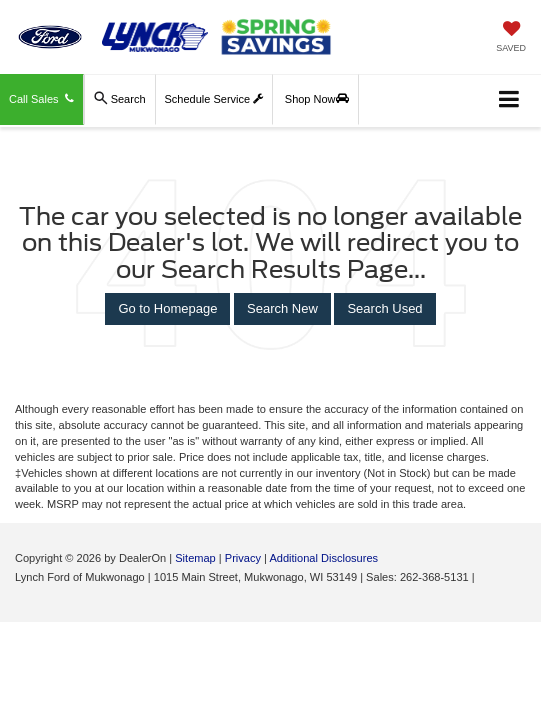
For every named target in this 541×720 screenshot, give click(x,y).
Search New (282, 308)
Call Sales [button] (41, 99)
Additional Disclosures (323, 558)
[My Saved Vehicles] (511, 38)
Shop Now (317, 99)
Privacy (243, 558)
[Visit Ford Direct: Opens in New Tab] (483, 577)
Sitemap (195, 558)
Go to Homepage (167, 308)
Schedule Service (214, 99)
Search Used (384, 308)
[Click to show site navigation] (509, 100)
